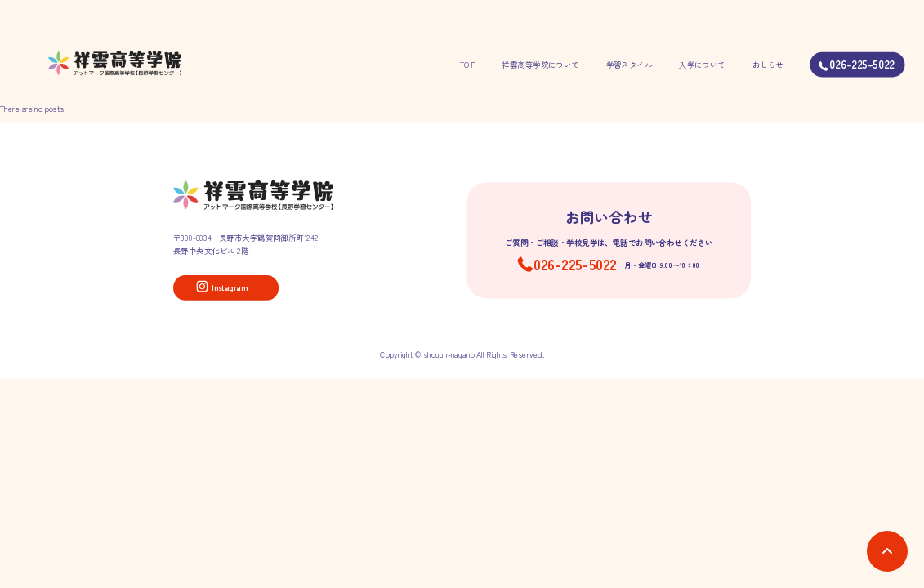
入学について (702, 65)
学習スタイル (629, 65)
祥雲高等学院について (540, 65)
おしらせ (768, 65)
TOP (467, 65)
